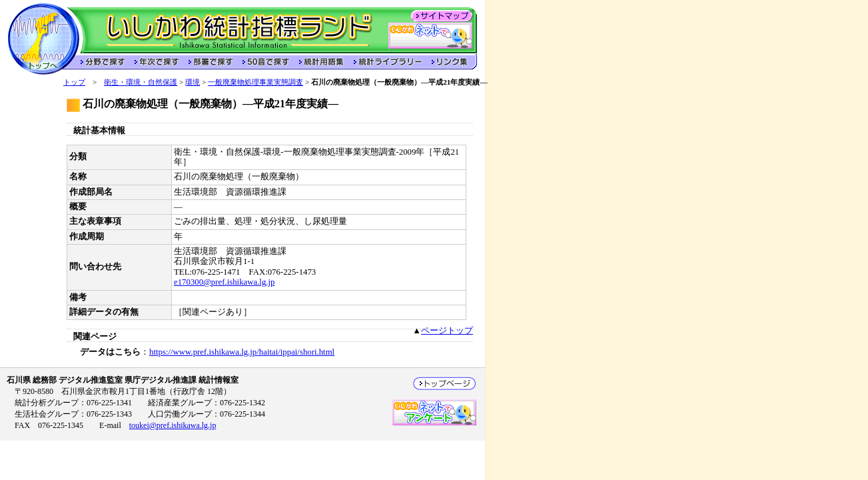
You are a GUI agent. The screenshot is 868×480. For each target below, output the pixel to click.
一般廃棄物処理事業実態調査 (255, 82)
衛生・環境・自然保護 (141, 82)
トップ (74, 82)
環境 (193, 82)
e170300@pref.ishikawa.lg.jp (224, 282)
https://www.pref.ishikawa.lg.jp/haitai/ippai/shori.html (242, 352)
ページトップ (447, 331)
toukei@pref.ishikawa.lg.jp (173, 425)
